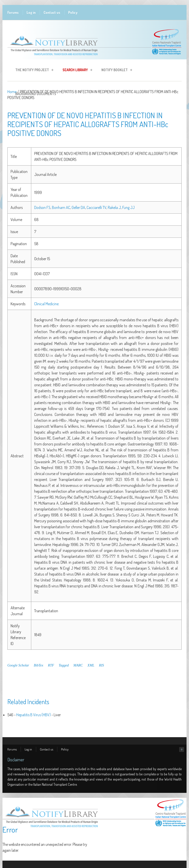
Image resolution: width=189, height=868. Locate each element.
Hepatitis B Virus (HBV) (33, 715)
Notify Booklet (115, 71)
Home (12, 92)
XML (91, 665)
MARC (78, 665)
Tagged (64, 665)
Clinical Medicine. (47, 304)
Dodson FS (42, 207)
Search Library (76, 71)
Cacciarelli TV (96, 207)
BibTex (38, 665)
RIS (101, 665)
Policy (73, 12)
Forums (13, 12)
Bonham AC (61, 207)
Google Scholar (18, 665)
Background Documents (36, 94)
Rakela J (114, 207)
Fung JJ (128, 207)
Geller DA (78, 207)
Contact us (52, 12)
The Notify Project (33, 71)
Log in (31, 12)
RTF (51, 665)
